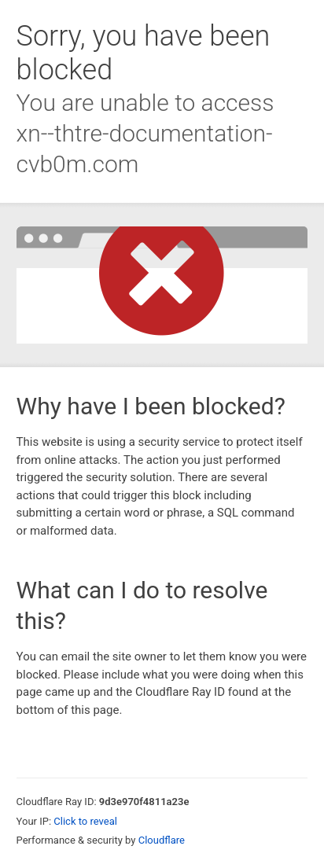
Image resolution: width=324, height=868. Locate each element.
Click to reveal (85, 821)
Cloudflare (162, 840)
